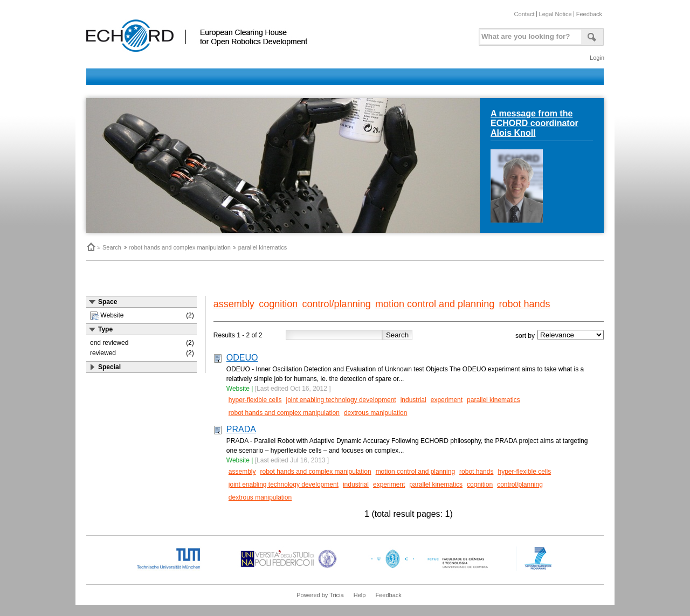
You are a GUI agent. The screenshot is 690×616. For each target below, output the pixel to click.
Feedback (589, 14)
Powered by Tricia (320, 595)
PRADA (241, 429)
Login (597, 58)
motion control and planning (435, 304)
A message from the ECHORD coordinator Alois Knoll (534, 123)
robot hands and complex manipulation (180, 247)
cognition (278, 304)
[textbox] (529, 34)
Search (112, 247)
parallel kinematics (263, 247)
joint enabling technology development (341, 400)
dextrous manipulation (375, 413)
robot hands (525, 304)
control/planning (337, 304)
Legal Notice (556, 14)
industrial (413, 400)
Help (360, 595)
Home (91, 247)
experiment (447, 400)
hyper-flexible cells (255, 400)
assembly (234, 304)
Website (238, 389)
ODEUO (242, 358)
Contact (525, 14)
